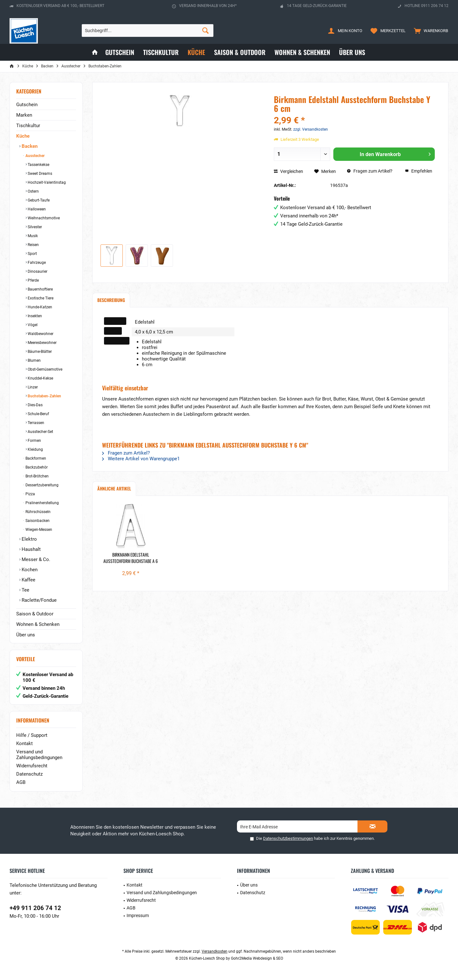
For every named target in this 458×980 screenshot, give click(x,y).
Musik (32, 236)
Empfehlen (419, 171)
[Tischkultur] (161, 52)
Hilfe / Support (32, 735)
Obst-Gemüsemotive (45, 369)
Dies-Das (35, 405)
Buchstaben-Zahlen (44, 396)
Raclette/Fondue (38, 600)
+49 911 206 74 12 (35, 908)
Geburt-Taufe (38, 200)
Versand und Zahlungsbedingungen (39, 755)
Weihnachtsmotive (43, 218)
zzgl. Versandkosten (311, 129)
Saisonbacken (37, 521)
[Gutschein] (120, 52)
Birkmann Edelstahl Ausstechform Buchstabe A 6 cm (131, 558)
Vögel (32, 325)
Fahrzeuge (36, 263)
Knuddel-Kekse (40, 378)
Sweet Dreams (39, 174)
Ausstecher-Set (40, 432)
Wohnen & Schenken (38, 624)
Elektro (29, 539)
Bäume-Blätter (39, 352)
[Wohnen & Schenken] (302, 52)
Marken (24, 115)
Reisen (33, 245)
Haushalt (31, 549)
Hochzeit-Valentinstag (46, 182)
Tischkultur (28, 126)
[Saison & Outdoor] (240, 52)
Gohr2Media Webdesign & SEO (257, 958)
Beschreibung (111, 300)
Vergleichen (288, 171)
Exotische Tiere (40, 298)
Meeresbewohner (42, 343)
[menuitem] (430, 31)
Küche (23, 136)
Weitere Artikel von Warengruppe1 (141, 459)
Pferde (33, 280)
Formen (34, 441)
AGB (21, 782)
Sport (32, 254)
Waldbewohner (40, 334)
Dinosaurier (37, 271)
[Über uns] (352, 52)
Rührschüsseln (38, 512)
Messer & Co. (35, 559)
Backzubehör (36, 467)
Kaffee (28, 580)
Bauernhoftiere (40, 289)
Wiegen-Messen (38, 530)
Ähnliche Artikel (114, 488)
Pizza (30, 494)
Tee (25, 590)
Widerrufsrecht (32, 766)
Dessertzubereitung (42, 485)
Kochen (29, 570)
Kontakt (24, 744)
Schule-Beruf (38, 414)
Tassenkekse (38, 165)
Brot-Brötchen (37, 476)
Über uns (26, 635)
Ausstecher (35, 156)
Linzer (32, 387)
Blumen (34, 360)
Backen (29, 146)
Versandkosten (215, 951)
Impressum (138, 915)
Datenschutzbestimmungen (288, 838)
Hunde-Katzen (39, 307)
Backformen (35, 458)
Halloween (36, 209)
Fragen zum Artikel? (370, 171)
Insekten (34, 316)
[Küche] (196, 52)
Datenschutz (29, 774)
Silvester (34, 227)
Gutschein (27, 105)
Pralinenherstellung (42, 503)
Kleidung (35, 449)
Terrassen (35, 423)
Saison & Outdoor (35, 614)
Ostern (33, 191)
